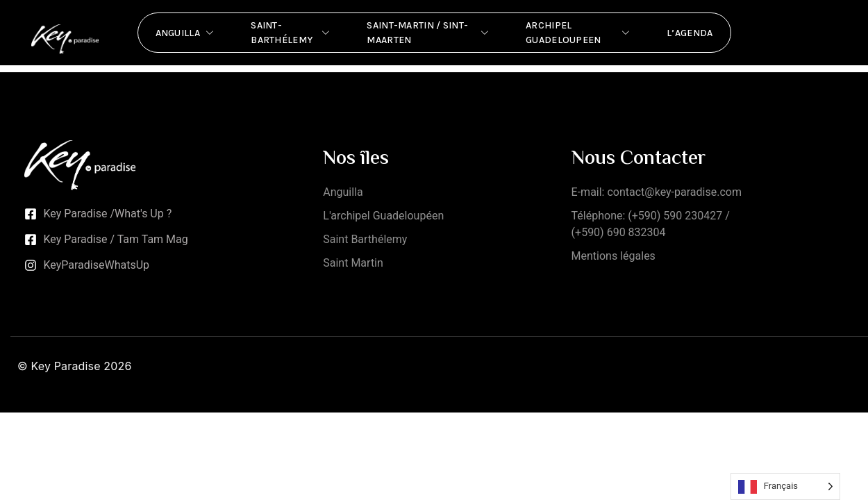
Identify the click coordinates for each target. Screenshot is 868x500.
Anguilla (186, 33)
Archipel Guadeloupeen (579, 33)
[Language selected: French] (785, 486)
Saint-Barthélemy (291, 33)
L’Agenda (690, 33)
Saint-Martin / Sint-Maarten (429, 33)
